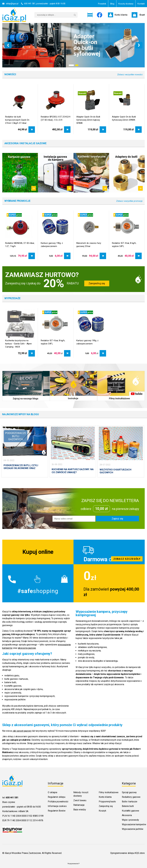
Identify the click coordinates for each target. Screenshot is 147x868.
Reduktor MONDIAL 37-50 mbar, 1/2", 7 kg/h (20, 245)
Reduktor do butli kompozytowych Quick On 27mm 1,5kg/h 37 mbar (17, 120)
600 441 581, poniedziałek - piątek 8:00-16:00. (45, 4)
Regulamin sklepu (56, 797)
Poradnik (102, 4)
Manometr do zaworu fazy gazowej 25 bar (89, 245)
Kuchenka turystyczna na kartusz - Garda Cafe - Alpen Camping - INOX (18, 344)
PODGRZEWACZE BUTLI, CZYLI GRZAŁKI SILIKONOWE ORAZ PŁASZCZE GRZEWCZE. (21, 468)
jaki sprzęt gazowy (22, 731)
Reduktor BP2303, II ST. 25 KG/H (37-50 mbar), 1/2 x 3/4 (55, 118)
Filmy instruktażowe (109, 792)
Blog (112, 4)
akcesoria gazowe (27, 648)
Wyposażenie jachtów (133, 829)
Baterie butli (128, 806)
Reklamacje (79, 805)
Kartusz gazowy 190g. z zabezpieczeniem (52, 245)
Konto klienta (105, 797)
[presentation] (8, 45)
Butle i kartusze (129, 801)
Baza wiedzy (80, 809)
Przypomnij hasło (107, 801)
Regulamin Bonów (57, 810)
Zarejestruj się (97, 283)
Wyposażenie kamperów (134, 824)
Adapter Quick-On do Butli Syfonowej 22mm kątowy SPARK (88, 120)
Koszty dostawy (126, 4)
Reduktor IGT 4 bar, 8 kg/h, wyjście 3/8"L (124, 245)
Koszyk (102, 810)
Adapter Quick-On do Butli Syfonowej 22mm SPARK (124, 118)
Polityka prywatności (58, 801)
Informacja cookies (57, 806)
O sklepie (53, 792)
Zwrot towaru (80, 800)
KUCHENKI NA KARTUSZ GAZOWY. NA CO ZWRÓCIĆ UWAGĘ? (73, 471)
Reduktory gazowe (131, 797)
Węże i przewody (130, 820)
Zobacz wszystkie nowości (130, 75)
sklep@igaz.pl (12, 4)
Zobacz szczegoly (109, 552)
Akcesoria (127, 815)
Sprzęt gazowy (129, 792)
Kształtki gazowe (130, 810)
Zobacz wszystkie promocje (129, 201)
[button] (71, 65)
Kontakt (141, 4)
